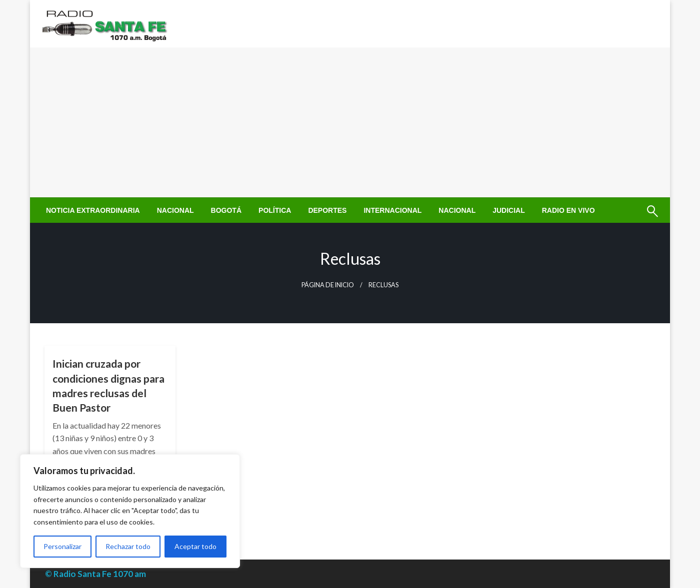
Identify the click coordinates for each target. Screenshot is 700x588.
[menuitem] (93, 210)
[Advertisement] (350, 122)
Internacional (392, 210)
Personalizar (62, 546)
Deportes (327, 210)
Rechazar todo (128, 546)
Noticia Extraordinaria (93, 210)
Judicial (509, 210)
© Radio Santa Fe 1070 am (95, 574)
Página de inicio (328, 285)
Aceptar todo (195, 546)
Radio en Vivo (568, 210)
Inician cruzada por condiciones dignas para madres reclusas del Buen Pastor (108, 385)
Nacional (175, 210)
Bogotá (226, 210)
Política (275, 210)
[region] (130, 511)
